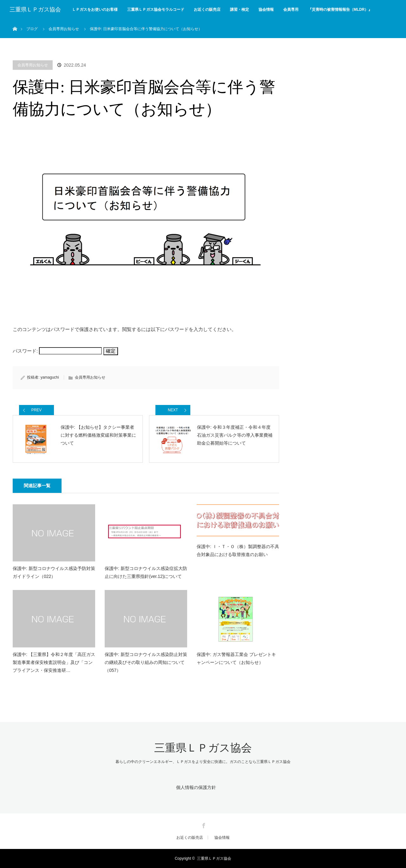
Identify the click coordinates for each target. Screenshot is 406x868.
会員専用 (291, 10)
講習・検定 (239, 10)
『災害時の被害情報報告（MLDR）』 (340, 10)
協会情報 (266, 10)
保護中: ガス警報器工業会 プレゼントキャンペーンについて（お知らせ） (236, 658)
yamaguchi (50, 377)
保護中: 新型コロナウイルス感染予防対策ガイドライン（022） (54, 572)
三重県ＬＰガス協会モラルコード (156, 10)
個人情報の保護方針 (196, 787)
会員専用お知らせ (33, 65)
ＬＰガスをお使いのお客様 (95, 10)
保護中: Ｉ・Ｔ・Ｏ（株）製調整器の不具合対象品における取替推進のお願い (238, 550)
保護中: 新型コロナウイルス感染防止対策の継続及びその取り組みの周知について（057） (146, 662)
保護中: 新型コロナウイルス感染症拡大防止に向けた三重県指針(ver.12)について (146, 572)
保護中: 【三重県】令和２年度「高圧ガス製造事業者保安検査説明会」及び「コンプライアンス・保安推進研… (54, 662)
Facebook (203, 825)
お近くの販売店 (207, 10)
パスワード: (57, 351)
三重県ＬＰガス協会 (35, 10)
